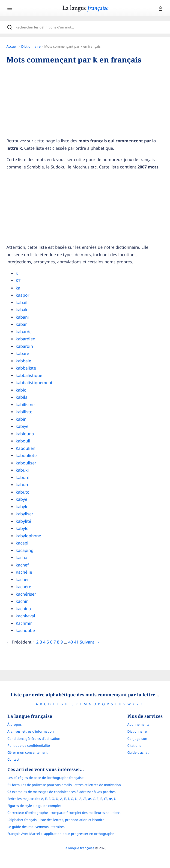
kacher (22, 579)
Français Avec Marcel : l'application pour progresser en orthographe (61, 834)
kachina (23, 609)
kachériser (26, 594)
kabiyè (22, 426)
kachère (23, 587)
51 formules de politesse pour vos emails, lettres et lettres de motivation (64, 785)
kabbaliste (26, 368)
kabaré (22, 353)
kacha (21, 557)
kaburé (22, 477)
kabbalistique (29, 375)
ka (18, 288)
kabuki (22, 470)
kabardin (24, 346)
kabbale (23, 361)
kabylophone (28, 536)
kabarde (24, 332)
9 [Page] (62, 642)
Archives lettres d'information (31, 731)
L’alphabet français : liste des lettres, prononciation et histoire (56, 820)
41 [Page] (76, 642)
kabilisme (25, 404)
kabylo (22, 528)
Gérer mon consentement (27, 752)
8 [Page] (58, 642)
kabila (22, 397)
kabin (21, 419)
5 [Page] (48, 642)
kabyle (22, 507)
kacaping (25, 550)
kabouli (23, 441)
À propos (15, 724)
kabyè (21, 499)
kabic (21, 390)
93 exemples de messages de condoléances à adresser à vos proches (61, 792)
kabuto (23, 492)
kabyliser (24, 514)
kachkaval (25, 616)
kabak (22, 310)
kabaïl (22, 302)
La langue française (79, 848)
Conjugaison (137, 739)
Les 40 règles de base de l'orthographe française (45, 778)
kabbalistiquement (34, 383)
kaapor (22, 295)
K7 (18, 280)
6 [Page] (51, 642)
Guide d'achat (138, 752)
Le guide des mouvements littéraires (36, 827)
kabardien (25, 339)
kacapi (22, 543)
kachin (22, 601)
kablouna (25, 434)
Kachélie (24, 572)
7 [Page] (55, 642)
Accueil (12, 46)
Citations (134, 745)
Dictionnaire (31, 46)
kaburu (23, 485)
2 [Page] (37, 642)
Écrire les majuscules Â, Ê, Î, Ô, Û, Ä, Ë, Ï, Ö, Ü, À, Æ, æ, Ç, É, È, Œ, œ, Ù (62, 799)
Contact (13, 759)
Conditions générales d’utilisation (34, 739)
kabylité (23, 521)
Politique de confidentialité (29, 745)
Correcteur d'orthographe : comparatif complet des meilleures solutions (64, 813)
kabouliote (26, 455)
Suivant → (90, 642)
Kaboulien (25, 448)
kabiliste (24, 412)
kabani (22, 317)
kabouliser (26, 463)
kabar (21, 324)
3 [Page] (41, 642)
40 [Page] (71, 642)
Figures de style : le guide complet (34, 806)
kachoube (25, 630)
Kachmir (24, 623)
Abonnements (138, 724)
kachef (22, 565)
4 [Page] (44, 642)
